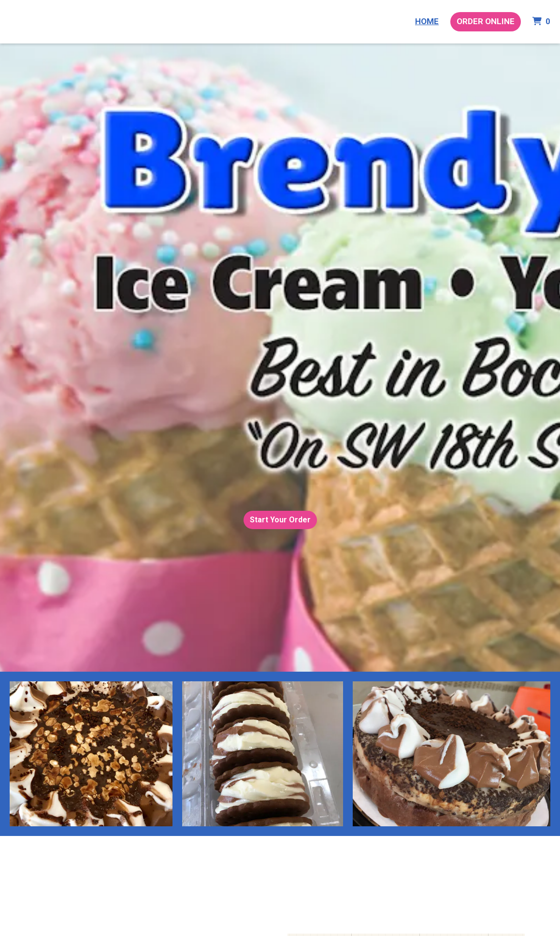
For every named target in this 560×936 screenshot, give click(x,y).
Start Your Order (280, 520)
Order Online (486, 21)
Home (427, 21)
